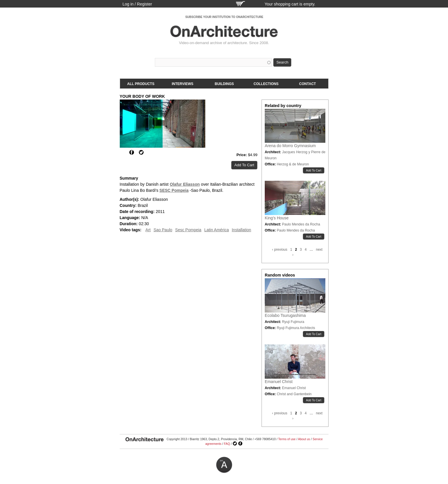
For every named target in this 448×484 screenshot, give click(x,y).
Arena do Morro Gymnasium (290, 146)
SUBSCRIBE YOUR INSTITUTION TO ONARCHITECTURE (224, 17)
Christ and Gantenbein (294, 394)
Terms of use (287, 439)
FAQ (227, 444)
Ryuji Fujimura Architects (296, 328)
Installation (241, 230)
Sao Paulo (163, 230)
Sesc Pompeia (188, 230)
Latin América (216, 230)
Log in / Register (137, 4)
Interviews (182, 84)
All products (141, 84)
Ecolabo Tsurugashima (285, 315)
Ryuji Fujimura (293, 322)
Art (148, 230)
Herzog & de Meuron (293, 164)
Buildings (224, 84)
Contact (308, 84)
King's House (277, 218)
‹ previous (280, 250)
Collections (266, 84)
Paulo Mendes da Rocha (301, 224)
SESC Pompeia (174, 190)
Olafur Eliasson (185, 184)
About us (304, 439)
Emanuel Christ (279, 382)
